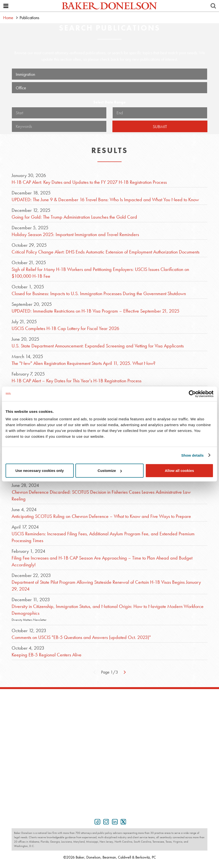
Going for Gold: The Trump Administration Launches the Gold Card (74, 217)
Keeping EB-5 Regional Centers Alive (47, 655)
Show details (193, 455)
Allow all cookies (179, 471)
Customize (110, 471)
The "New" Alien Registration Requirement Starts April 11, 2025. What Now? (84, 363)
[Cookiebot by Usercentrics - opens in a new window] (192, 394)
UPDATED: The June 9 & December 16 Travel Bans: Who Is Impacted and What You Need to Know (105, 200)
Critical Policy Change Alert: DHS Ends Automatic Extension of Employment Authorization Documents (106, 252)
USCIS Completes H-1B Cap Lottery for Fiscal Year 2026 (65, 328)
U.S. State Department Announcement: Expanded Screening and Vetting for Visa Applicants (98, 346)
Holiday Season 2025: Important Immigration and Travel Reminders (75, 234)
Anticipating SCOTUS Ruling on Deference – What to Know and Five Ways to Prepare (101, 516)
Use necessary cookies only (40, 471)
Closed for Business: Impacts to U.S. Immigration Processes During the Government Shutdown (99, 293)
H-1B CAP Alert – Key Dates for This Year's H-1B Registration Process (77, 381)
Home (8, 18)
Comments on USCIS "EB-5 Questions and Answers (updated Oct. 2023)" (81, 637)
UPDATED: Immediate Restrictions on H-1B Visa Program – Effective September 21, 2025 (95, 311)
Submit (160, 127)
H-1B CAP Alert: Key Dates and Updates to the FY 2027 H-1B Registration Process (89, 182)
